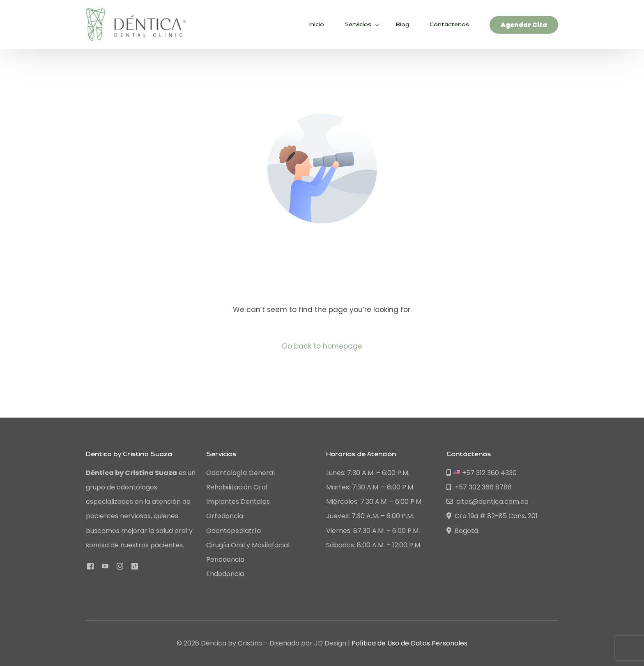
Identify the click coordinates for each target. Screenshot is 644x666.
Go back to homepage (322, 346)
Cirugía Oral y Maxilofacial (248, 545)
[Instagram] (120, 566)
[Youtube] (105, 566)
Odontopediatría (233, 531)
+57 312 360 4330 (482, 473)
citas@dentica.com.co (488, 502)
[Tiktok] (135, 566)
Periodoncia (225, 559)
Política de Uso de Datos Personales (409, 643)
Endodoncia (225, 574)
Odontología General (240, 473)
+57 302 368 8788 (479, 487)
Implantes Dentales (238, 502)
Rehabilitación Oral (237, 487)
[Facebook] (90, 566)
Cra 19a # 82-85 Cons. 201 (492, 516)
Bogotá (462, 531)
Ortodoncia (225, 516)
